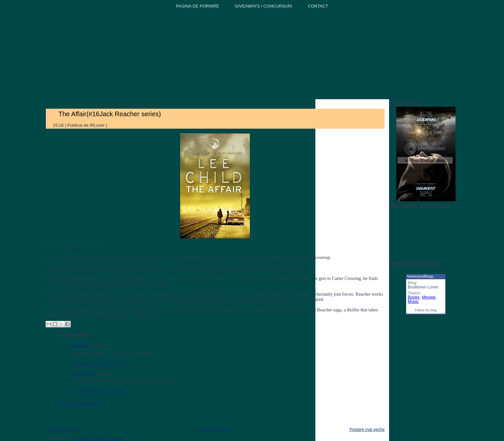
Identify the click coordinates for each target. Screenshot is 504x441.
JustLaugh (83, 373)
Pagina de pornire (214, 429)
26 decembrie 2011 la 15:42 (98, 391)
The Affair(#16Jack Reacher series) (110, 114)
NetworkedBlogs (420, 276)
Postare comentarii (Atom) (98, 439)
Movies (429, 297)
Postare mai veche (367, 429)
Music (413, 301)
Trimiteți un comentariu (79, 403)
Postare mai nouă (62, 429)
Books (414, 297)
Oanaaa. (80, 346)
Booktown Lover (423, 287)
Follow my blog (426, 310)
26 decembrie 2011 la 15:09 (98, 363)
